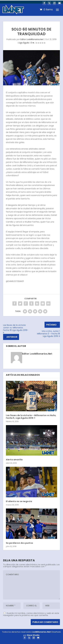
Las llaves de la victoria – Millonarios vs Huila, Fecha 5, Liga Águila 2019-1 (31, 417)
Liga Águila (24, 43)
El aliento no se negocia (19, 501)
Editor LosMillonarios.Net (32, 39)
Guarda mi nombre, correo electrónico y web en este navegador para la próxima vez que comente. (31, 614)
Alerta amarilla (14, 460)
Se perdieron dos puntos (20, 543)
